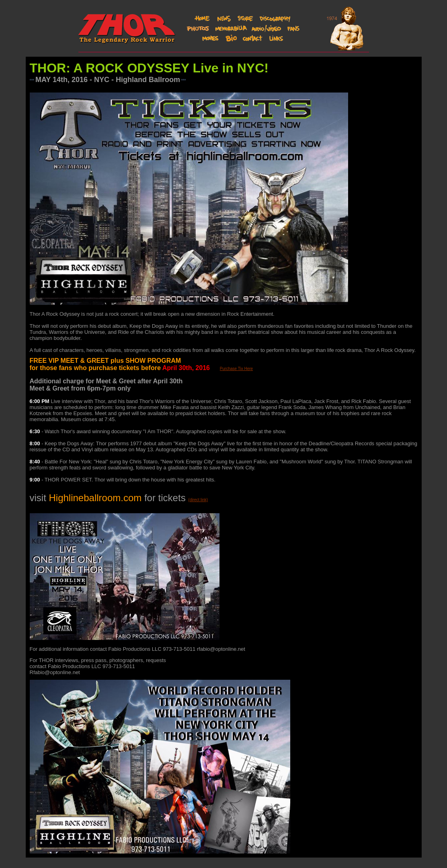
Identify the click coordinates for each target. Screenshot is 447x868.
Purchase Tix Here (236, 369)
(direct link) (198, 500)
